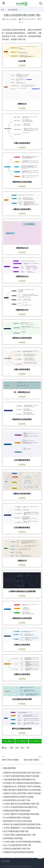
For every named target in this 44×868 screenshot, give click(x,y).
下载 (28, 748)
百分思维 (13, 866)
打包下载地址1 (8, 741)
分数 (17, 748)
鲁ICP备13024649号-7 (24, 866)
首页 (3, 10)
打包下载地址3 (35, 741)
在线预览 (22, 65)
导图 (11, 748)
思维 (22, 748)
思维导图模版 (13, 10)
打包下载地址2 (22, 741)
